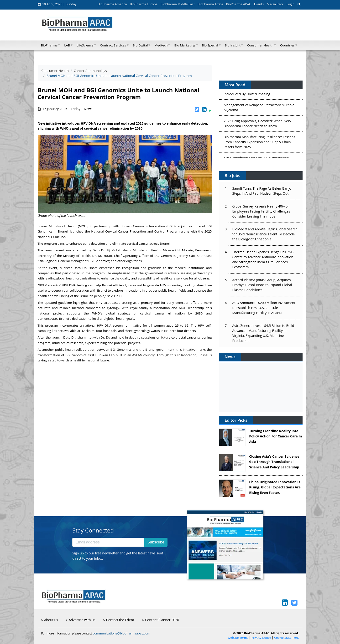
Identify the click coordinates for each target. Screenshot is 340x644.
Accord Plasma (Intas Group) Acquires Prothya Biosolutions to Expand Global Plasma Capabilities (262, 285)
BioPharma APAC (239, 4)
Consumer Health (55, 71)
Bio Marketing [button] (185, 45)
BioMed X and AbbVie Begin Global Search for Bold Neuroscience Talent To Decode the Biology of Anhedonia (265, 234)
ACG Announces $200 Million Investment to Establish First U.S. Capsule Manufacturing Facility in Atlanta (264, 308)
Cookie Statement (286, 638)
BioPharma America (112, 4)
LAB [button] (67, 45)
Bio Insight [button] (233, 45)
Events (259, 4)
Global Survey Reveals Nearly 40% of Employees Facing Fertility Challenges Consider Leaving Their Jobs (261, 211)
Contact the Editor (119, 620)
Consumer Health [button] (260, 45)
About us (50, 620)
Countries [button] (287, 45)
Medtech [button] (161, 45)
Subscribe (156, 542)
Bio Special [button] (210, 45)
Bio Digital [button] (140, 45)
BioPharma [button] (49, 45)
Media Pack (275, 4)
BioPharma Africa (210, 4)
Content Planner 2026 (161, 620)
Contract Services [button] (113, 45)
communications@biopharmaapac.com (122, 633)
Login (290, 4)
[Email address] (108, 542)
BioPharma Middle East (178, 4)
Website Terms (238, 638)
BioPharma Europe (144, 4)
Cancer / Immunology (90, 71)
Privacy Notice (261, 638)
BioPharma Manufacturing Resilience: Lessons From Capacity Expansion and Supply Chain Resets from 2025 (260, 143)
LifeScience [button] (85, 45)
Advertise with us (81, 620)
